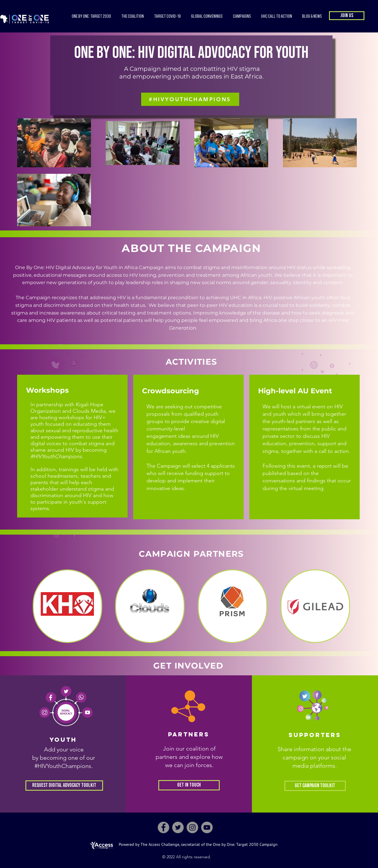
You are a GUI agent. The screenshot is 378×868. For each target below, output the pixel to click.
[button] (132, 17)
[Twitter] (178, 827)
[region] (67, 606)
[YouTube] (207, 827)
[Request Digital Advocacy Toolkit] (64, 786)
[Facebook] (163, 827)
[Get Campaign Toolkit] (315, 786)
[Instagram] (192, 827)
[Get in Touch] (189, 785)
